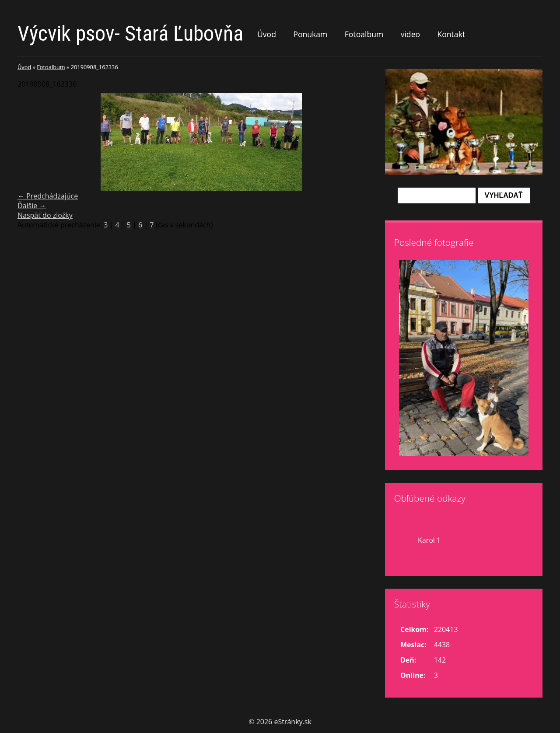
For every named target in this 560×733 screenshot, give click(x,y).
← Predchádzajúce (48, 196)
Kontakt (451, 34)
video (410, 34)
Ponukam (310, 34)
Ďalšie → (32, 206)
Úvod (267, 34)
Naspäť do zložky (45, 215)
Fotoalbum (364, 34)
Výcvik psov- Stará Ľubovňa (130, 33)
